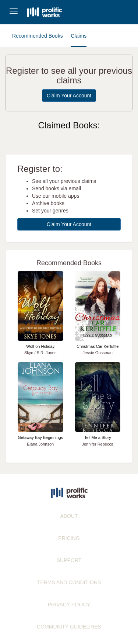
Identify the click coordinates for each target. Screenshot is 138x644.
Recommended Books (38, 36)
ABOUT (69, 516)
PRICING (69, 538)
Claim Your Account (69, 96)
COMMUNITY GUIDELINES (69, 627)
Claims (79, 36)
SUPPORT (69, 560)
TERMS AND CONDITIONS (69, 582)
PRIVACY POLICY (69, 605)
